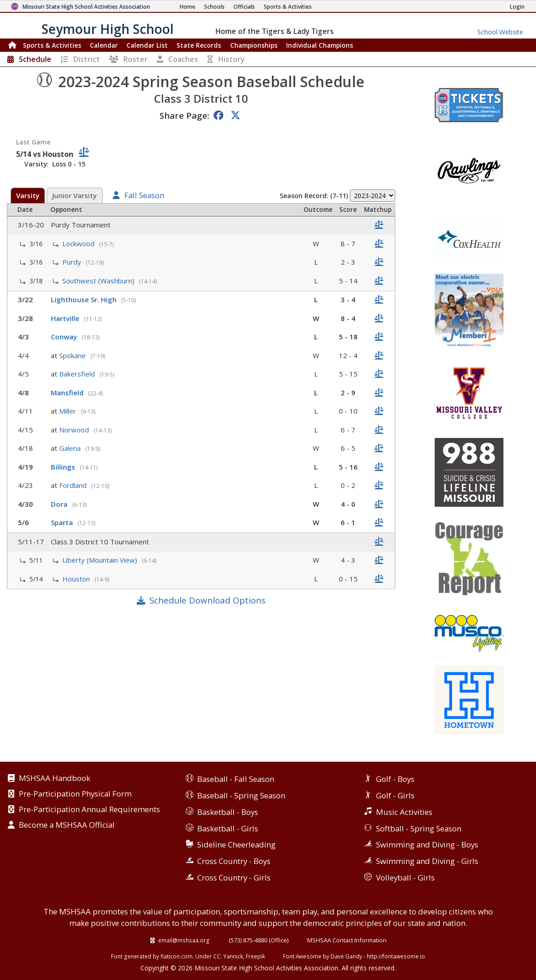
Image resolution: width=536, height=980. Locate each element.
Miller (69, 411)
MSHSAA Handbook (55, 779)
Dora (60, 504)
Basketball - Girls (228, 828)
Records (199, 45)
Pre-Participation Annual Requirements (89, 810)
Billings (64, 467)
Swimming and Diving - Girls (427, 861)
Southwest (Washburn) (99, 281)
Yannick (233, 956)
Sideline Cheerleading (236, 844)
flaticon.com (177, 956)
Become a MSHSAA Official (67, 825)
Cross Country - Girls (234, 878)
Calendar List (147, 45)
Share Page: (184, 115)
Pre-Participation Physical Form (75, 794)
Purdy (73, 262)
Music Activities (404, 812)
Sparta (63, 522)
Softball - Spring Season (419, 828)
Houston (77, 579)
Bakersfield (78, 374)
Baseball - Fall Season (236, 779)
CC (217, 956)
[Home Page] (188, 7)
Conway (65, 337)
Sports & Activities (52, 45)
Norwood (75, 430)
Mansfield (68, 393)
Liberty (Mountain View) (101, 560)
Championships (254, 45)
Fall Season (144, 196)
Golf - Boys (395, 779)
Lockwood (79, 244)
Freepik (255, 956)
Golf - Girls (395, 795)
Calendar (104, 45)
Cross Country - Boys (234, 861)
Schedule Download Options (207, 600)
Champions (320, 45)
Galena (71, 448)
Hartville (66, 318)
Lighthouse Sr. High (85, 299)
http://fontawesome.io (396, 956)
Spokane (73, 355)
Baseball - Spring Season (241, 795)
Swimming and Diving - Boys (427, 844)
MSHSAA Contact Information (347, 940)
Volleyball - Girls (405, 878)
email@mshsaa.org (184, 940)
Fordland (74, 485)
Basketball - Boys (228, 812)
